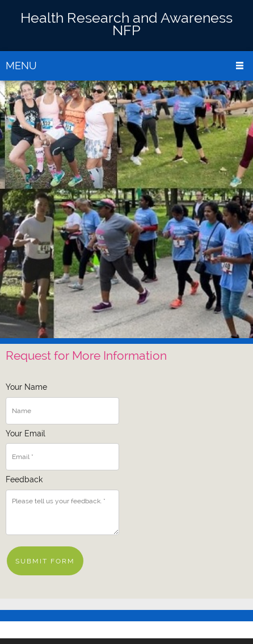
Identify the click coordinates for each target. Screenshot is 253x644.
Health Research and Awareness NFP (126, 24)
